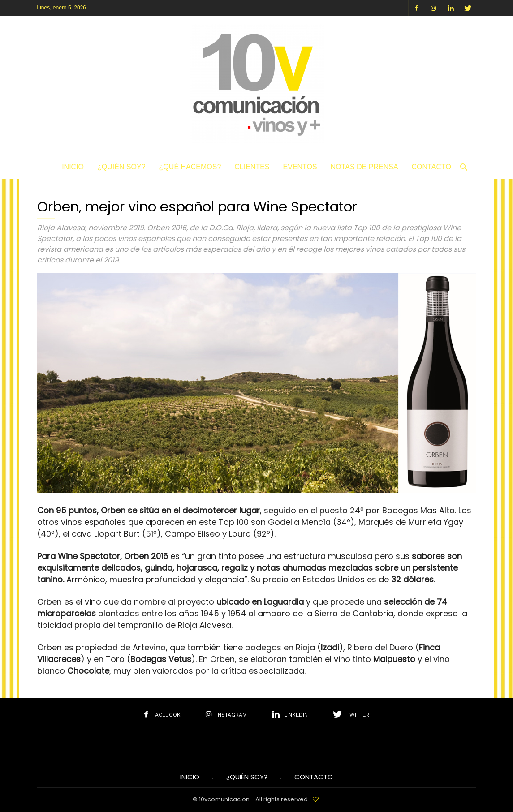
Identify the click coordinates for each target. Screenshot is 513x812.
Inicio (73, 167)
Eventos (300, 167)
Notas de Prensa (364, 167)
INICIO (190, 777)
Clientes (252, 167)
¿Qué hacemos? (190, 167)
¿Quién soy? (121, 167)
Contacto (431, 167)
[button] (462, 167)
